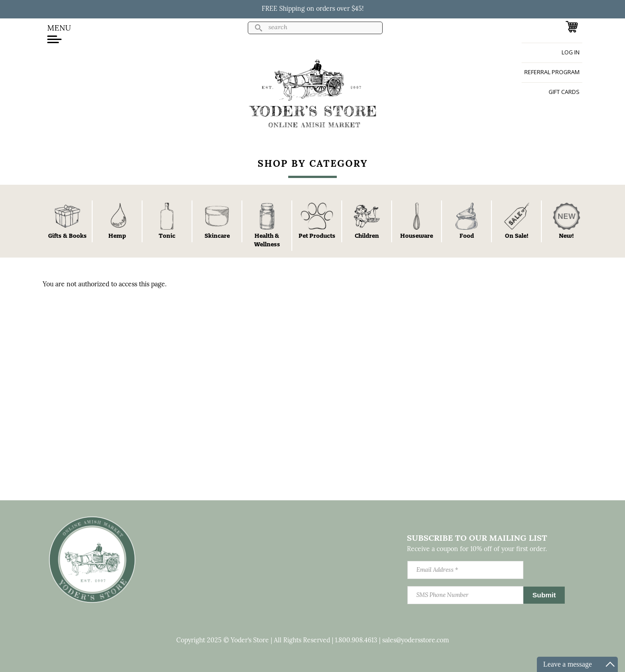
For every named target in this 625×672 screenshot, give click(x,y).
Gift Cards (564, 92)
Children (367, 236)
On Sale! (517, 236)
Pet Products (317, 236)
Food (467, 236)
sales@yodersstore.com (416, 641)
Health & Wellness (267, 240)
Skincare (217, 236)
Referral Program (552, 72)
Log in (571, 52)
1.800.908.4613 (356, 641)
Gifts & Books (67, 236)
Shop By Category (313, 164)
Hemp (117, 236)
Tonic (167, 236)
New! (566, 236)
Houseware (417, 236)
